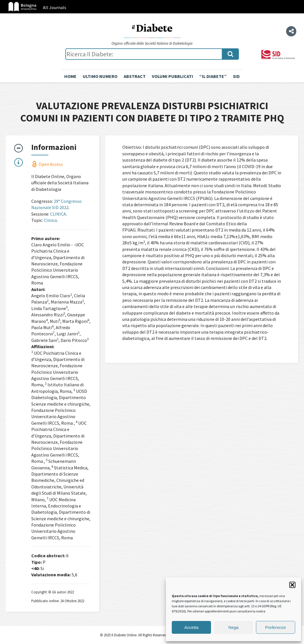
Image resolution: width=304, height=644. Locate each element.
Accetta (191, 627)
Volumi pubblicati (172, 76)
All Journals (55, 7)
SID (236, 76)
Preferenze (275, 627)
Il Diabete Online (152, 30)
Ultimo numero (100, 76)
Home (70, 76)
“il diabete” (213, 76)
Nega (233, 627)
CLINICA (58, 214)
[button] (292, 585)
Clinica (50, 220)
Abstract (135, 76)
